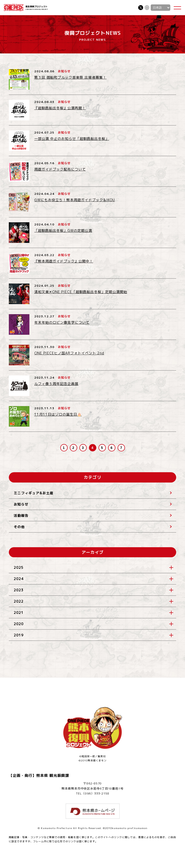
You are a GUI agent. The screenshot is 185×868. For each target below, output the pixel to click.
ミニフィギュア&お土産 (34, 493)
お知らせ (21, 504)
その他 (19, 527)
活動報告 (21, 515)
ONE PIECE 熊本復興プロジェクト (13, 8)
